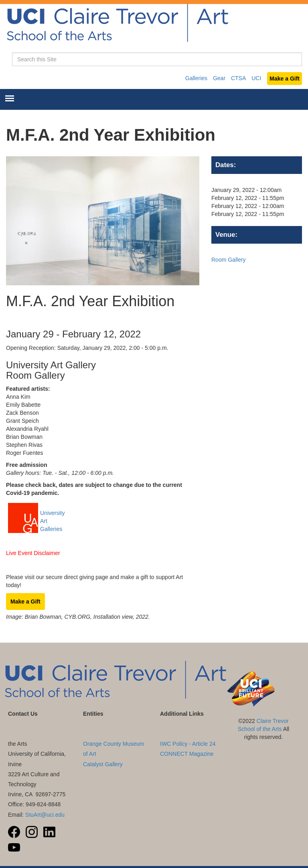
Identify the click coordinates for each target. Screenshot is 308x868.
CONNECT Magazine (187, 754)
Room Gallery (229, 260)
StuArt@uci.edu (45, 815)
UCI (256, 78)
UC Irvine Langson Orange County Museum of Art (114, 744)
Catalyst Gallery (103, 764)
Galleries (196, 78)
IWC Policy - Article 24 (188, 744)
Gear (219, 78)
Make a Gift (285, 79)
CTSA (238, 78)
